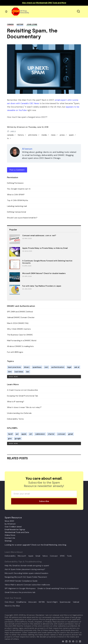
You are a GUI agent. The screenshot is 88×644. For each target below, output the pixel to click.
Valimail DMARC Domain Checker (21, 317)
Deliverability (10, 556)
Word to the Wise (12, 606)
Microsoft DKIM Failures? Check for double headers (44, 273)
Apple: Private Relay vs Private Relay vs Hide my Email (45, 248)
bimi (10, 372)
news (54, 135)
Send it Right (52, 602)
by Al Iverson (10, 524)
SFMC (62, 556)
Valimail (76, 602)
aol (17, 434)
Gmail (38, 556)
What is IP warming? (16, 402)
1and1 (10, 434)
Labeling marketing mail (17, 206)
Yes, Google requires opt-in (19, 189)
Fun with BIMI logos (15, 352)
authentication (58, 367)
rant (46, 367)
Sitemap (8, 541)
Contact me (10, 538)
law (28, 372)
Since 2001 (9, 521)
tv (9, 138)
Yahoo (45, 556)
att (31, 434)
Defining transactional (16, 212)
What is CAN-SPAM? (16, 195)
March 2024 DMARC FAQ (18, 323)
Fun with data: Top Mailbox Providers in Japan (42, 286)
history (20, 25)
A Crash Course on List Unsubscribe (22, 390)
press (63, 135)
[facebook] (73, 641)
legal (69, 367)
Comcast (54, 556)
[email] (62, 641)
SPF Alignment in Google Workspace (20, 588)
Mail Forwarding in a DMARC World (22, 341)
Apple (31, 556)
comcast (61, 434)
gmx (10, 438)
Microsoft (22, 556)
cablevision (40, 434)
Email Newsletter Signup (15, 529)
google (18, 438)
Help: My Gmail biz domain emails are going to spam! (27, 566)
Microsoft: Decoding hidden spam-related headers (26, 573)
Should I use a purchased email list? (22, 218)
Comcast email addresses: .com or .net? (39, 236)
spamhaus (37, 367)
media (45, 135)
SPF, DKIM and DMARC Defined (20, 312)
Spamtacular (65, 602)
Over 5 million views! (13, 527)
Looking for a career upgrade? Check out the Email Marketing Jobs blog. (36, 545)
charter (51, 434)
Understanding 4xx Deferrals (19, 413)
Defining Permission (15, 183)
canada (10, 25)
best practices (14, 367)
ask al (77, 367)
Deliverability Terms (15, 419)
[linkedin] (66, 641)
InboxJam (33, 602)
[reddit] (69, 641)
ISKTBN (42, 602)
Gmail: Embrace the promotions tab (20, 592)
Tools (69, 556)
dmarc (27, 367)
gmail (71, 434)
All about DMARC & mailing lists (20, 346)
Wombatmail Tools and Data (17, 532)
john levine (32, 25)
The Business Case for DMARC (20, 335)
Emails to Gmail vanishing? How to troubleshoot (58, 588)
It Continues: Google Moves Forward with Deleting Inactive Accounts (47, 262)
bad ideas (19, 372)
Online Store (10, 535)
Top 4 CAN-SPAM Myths (18, 200)
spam (72, 135)
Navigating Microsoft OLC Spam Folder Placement (26, 577)
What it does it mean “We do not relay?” (24, 407)
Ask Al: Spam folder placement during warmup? (25, 569)
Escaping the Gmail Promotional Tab (23, 396)
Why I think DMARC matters (19, 329)
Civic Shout (10, 602)
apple (24, 434)
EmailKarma (21, 602)
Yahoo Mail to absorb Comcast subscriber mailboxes (27, 585)
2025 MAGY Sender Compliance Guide (21, 581)
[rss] (79, 641)
